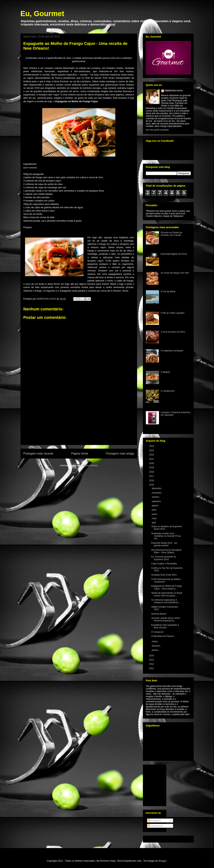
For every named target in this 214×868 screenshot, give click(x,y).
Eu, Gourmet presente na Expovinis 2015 (163, 558)
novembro (157, 493)
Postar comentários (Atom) (83, 465)
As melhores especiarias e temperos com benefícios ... (166, 601)
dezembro (157, 488)
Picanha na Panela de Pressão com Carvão (171, 234)
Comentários (155, 826)
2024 (152, 446)
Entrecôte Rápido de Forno (174, 254)
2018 (152, 472)
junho (155, 514)
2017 (152, 476)
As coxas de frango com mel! (175, 273)
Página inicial (79, 454)
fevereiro (156, 646)
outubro (156, 497)
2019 (152, 468)
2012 (152, 664)
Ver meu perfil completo (157, 130)
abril (154, 523)
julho (154, 510)
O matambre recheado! (172, 351)
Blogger (162, 861)
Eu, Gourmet (42, 14)
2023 (152, 450)
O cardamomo (168, 391)
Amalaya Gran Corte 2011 (164, 575)
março (155, 641)
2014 (152, 656)
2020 (152, 463)
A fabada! (165, 372)
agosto (155, 506)
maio (154, 518)
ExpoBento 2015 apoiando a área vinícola (165, 626)
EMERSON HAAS (174, 91)
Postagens (154, 821)
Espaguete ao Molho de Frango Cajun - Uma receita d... (166, 587)
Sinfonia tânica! (159, 614)
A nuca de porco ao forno (173, 332)
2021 (152, 459)
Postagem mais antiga (120, 454)
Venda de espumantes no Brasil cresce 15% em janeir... (167, 594)
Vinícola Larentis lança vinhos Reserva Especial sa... (166, 619)
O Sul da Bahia (168, 292)
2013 (152, 660)
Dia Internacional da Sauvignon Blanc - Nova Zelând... (166, 551)
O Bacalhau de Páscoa (162, 636)
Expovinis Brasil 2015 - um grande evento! (164, 544)
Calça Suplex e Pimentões (164, 564)
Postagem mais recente (38, 454)
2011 (152, 668)
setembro (157, 501)
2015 (152, 485)
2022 (152, 455)
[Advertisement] (79, 424)
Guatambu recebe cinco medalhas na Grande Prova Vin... (166, 536)
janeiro (155, 650)
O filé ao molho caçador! (173, 313)
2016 (152, 481)
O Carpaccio (157, 632)
